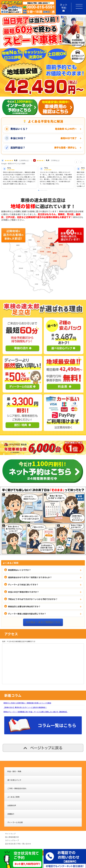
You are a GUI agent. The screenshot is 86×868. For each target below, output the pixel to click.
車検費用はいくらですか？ (19, 570)
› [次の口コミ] (81, 162)
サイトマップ (10, 834)
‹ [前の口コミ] (76, 162)
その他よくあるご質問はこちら (43, 622)
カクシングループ (12, 840)
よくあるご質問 (13, 797)
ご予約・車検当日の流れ (17, 788)
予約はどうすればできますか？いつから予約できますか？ (33, 599)
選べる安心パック (14, 780)
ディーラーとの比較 (15, 822)
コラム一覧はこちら (57, 725)
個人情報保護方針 (12, 837)
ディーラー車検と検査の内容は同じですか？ (27, 614)
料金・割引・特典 (14, 771)
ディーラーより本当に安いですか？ (23, 585)
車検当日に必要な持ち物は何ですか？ (24, 606)
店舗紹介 (11, 814)
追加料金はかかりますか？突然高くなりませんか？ (30, 577)
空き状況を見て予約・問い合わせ (18, 844)
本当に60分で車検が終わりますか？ (23, 592)
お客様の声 (12, 805)
